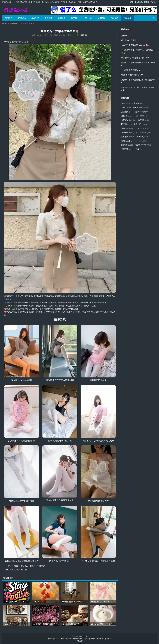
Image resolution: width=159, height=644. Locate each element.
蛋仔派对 (127, 123)
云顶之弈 (127, 131)
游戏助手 (62, 18)
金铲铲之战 (138, 119)
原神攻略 (127, 111)
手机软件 (48, 18)
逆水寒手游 (143, 111)
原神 (126, 107)
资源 (126, 102)
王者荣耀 (138, 102)
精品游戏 (115, 18)
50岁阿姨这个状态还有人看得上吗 (135, 57)
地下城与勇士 (141, 107)
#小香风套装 (60, 312)
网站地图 (80, 641)
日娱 (126, 152)
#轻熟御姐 (77, 312)
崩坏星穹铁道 (144, 131)
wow (126, 143)
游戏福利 (127, 139)
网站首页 (9, 18)
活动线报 (101, 18)
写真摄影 (128, 18)
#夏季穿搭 (50, 312)
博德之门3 (128, 127)
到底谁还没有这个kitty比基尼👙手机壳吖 (28, 566)
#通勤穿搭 (95, 312)
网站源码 (22, 18)
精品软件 (35, 18)
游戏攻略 (142, 135)
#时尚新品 (104, 312)
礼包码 (139, 115)
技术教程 (75, 18)
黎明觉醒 (127, 135)
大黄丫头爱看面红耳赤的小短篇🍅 (135, 45)
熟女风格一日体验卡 (130, 40)
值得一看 (88, 18)
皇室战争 (145, 148)
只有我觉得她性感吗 (20, 569)
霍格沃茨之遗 (144, 139)
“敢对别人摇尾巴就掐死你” (132, 74)
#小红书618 (41, 312)
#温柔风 (69, 312)
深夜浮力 (125, 36)
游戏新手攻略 (129, 148)
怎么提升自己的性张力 (131, 70)
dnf (125, 119)
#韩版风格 (86, 312)
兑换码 (127, 115)
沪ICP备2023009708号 (80, 636)
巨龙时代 (138, 143)
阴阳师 (141, 123)
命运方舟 (143, 127)
